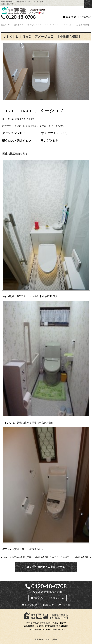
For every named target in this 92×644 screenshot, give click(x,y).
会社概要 (48, 605)
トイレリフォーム (32, 25)
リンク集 (64, 605)
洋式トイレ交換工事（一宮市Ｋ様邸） (23, 549)
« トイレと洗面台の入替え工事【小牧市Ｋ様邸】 (25, 557)
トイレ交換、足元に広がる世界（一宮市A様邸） (29, 423)
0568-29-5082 (39, 629)
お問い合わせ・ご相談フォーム (46, 567)
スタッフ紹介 (30, 605)
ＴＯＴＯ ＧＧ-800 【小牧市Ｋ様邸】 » (70, 557)
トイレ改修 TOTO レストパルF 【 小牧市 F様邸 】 (31, 296)
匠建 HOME (6, 25)
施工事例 (18, 25)
